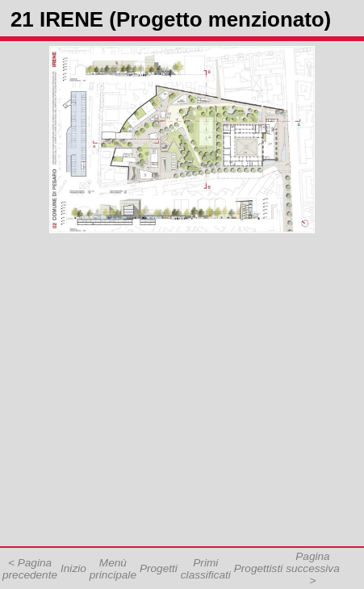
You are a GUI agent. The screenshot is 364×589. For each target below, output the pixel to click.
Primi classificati (206, 569)
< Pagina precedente (30, 569)
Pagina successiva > (312, 568)
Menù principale (113, 569)
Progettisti (258, 568)
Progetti (159, 568)
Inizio (73, 568)
